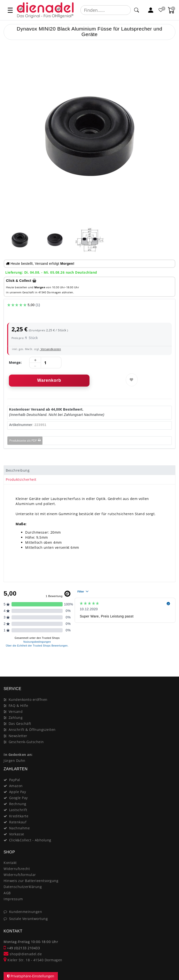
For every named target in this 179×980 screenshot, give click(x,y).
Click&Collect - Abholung (30, 840)
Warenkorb (49, 380)
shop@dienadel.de (23, 954)
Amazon (16, 786)
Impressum (13, 899)
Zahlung (16, 718)
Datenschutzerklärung (23, 887)
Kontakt (10, 863)
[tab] (89, 470)
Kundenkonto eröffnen (28, 700)
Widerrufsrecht (17, 869)
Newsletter (18, 736)
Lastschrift (18, 810)
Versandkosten (50, 349)
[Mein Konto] (151, 10)
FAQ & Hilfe (18, 706)
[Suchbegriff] (106, 10)
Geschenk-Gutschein (26, 742)
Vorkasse (17, 834)
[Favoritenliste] (161, 10)
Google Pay (18, 798)
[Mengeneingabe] (45, 363)
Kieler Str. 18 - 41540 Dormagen (33, 960)
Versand (16, 712)
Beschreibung (18, 470)
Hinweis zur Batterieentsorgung (31, 881)
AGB (7, 893)
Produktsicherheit (21, 479)
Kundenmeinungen (26, 912)
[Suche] (137, 10)
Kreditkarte (19, 816)
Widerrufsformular (20, 875)
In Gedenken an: (18, 755)
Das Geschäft (20, 724)
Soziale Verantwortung (29, 919)
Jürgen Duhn (15, 761)
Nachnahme (20, 828)
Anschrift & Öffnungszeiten (32, 730)
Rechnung (18, 804)
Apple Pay (18, 792)
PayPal (15, 780)
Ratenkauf (18, 822)
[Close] (170, 659)
